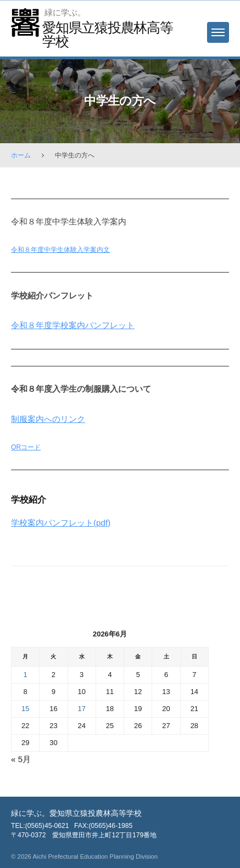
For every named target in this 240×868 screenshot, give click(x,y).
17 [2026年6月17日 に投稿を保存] (82, 709)
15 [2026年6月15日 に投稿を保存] (25, 709)
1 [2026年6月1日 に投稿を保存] (26, 675)
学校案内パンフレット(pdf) (61, 523)
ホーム (21, 155)
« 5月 (21, 759)
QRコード (26, 447)
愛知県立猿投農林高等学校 (108, 34)
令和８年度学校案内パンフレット (73, 325)
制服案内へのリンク (48, 419)
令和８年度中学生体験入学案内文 (60, 250)
